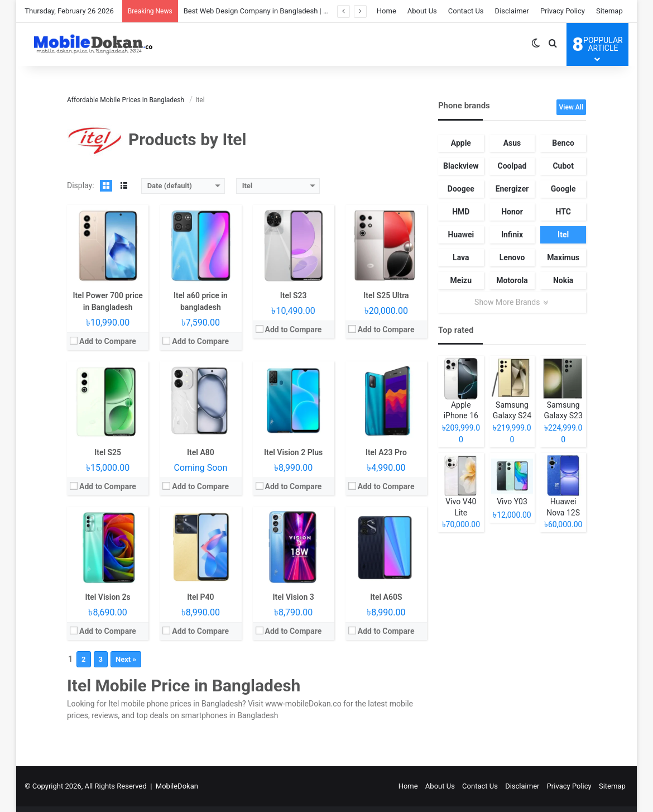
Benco (563, 143)
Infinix (512, 235)
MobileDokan (177, 786)
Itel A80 (201, 452)
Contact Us (466, 11)
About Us (422, 11)
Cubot (563, 166)
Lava (461, 257)
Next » (126, 659)
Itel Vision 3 (294, 597)
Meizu (461, 280)
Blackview (461, 166)
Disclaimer (512, 11)
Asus (512, 143)
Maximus (563, 257)
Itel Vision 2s (107, 597)
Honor (512, 212)
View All (571, 107)
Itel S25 (108, 452)
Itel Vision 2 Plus (293, 452)
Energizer (512, 189)
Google (563, 189)
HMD (461, 212)
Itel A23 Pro (386, 452)
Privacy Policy (563, 11)
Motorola (512, 280)
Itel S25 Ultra (386, 295)
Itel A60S (386, 597)
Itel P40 (200, 597)
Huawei (461, 235)
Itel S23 (294, 295)
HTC (563, 212)
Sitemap (609, 11)
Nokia (563, 280)
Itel (563, 235)
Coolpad (512, 166)
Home (386, 11)
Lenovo (512, 257)
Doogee (461, 189)
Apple (461, 143)
